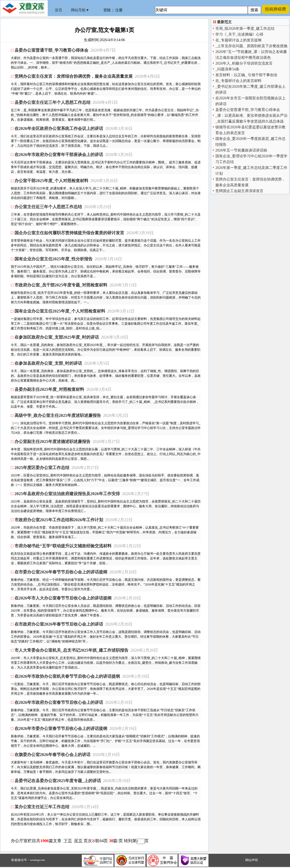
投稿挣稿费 (275, 9)
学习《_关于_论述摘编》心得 (239, 34)
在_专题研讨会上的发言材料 (238, 81)
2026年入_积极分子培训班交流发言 (244, 63)
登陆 (107, 10)
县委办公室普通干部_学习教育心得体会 (248, 110)
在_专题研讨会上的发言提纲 (238, 40)
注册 (119, 10)
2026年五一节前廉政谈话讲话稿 (241, 150)
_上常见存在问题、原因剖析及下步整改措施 (251, 46)
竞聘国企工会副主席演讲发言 (239, 191)
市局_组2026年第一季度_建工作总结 (245, 29)
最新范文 (224, 22)
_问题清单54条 (227, 69)
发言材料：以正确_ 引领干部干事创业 (246, 75)
